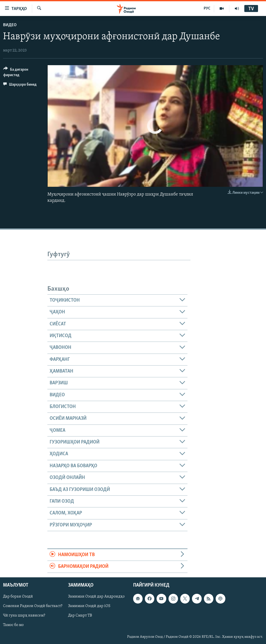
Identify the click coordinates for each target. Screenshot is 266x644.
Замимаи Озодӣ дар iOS (89, 606)
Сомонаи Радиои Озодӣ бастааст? (33, 606)
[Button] (22, 73)
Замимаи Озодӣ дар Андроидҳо (96, 597)
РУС (207, 8)
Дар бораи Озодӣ (18, 597)
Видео (10, 25)
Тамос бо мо (13, 625)
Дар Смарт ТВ (80, 616)
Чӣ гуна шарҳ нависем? (24, 616)
